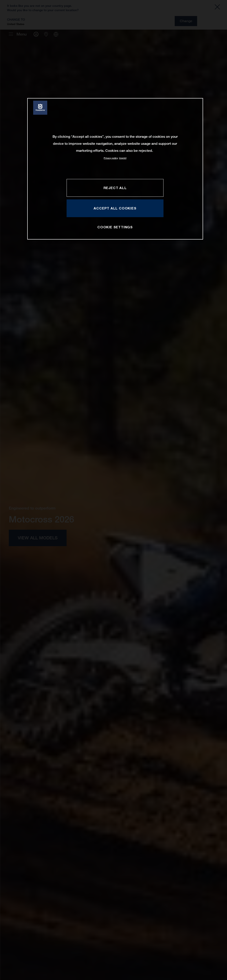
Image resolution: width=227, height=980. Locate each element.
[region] (115, 169)
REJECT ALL (115, 188)
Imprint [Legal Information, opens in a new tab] (123, 158)
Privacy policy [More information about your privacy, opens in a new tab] (111, 158)
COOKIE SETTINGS (115, 227)
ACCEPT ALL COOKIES (115, 208)
